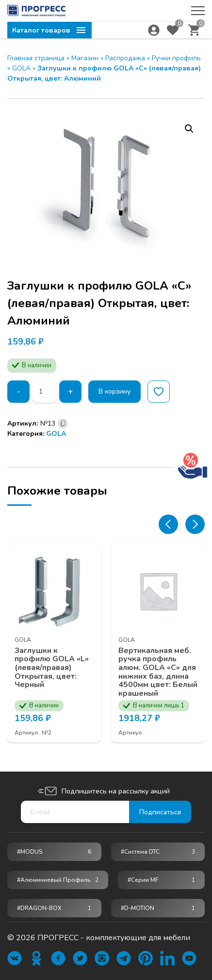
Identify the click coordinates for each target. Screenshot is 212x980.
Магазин (85, 58)
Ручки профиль (176, 58)
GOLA (21, 68)
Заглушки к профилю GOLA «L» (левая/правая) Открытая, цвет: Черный (52, 668)
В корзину (114, 391)
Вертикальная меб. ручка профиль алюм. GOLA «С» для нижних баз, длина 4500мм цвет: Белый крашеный (158, 672)
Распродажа (125, 58)
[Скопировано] (63, 423)
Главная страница (36, 58)
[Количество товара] (44, 392)
